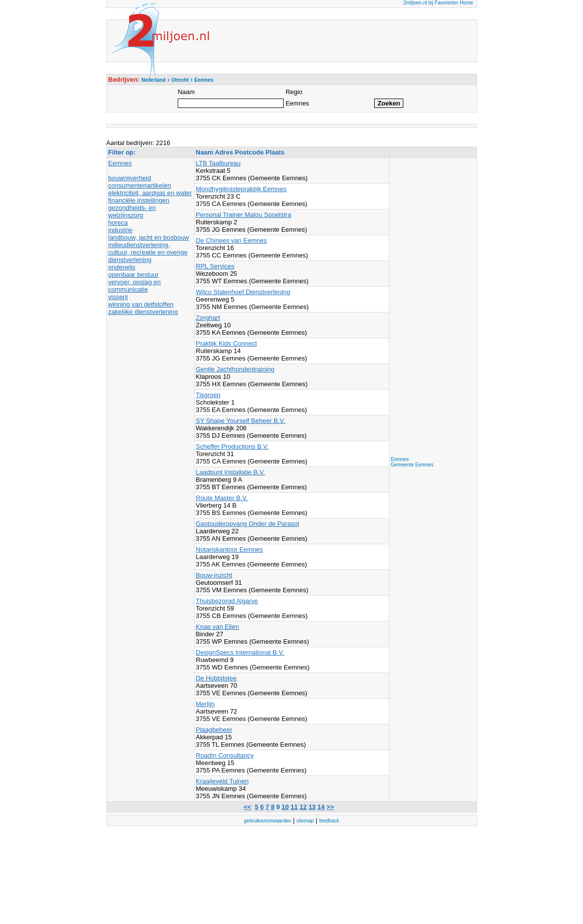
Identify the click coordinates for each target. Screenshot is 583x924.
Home (466, 3)
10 (285, 807)
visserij (118, 297)
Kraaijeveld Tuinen (222, 781)
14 (321, 807)
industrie (121, 230)
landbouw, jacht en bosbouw (149, 237)
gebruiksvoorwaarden (268, 821)
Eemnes (120, 163)
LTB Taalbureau (219, 163)
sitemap (305, 821)
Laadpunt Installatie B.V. (231, 472)
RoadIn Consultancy (225, 755)
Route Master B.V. (222, 498)
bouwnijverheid (130, 178)
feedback (329, 821)
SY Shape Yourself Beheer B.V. (241, 421)
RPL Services (215, 266)
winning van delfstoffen (141, 304)
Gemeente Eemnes (412, 465)
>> (330, 807)
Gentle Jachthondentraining (235, 369)
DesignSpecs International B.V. (240, 652)
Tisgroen (208, 395)
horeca (118, 223)
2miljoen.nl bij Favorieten (431, 3)
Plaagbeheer (214, 730)
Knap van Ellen (218, 627)
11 (294, 807)
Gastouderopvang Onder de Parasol (248, 524)
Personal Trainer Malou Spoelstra (244, 215)
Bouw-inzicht (214, 575)
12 (303, 807)
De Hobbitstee (216, 678)
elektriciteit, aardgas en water (150, 193)
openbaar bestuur (134, 275)
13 (312, 807)
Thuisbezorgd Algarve (227, 601)
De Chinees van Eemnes (232, 240)
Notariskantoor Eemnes (230, 549)
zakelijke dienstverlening (143, 312)
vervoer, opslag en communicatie (135, 286)
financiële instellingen (139, 200)
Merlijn (205, 704)
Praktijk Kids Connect (227, 343)
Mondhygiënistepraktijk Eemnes (242, 189)
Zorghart (208, 318)
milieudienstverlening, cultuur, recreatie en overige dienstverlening (148, 252)
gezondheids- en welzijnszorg (132, 211)
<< (247, 807)
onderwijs (122, 267)
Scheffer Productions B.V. (232, 446)
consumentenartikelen (140, 185)
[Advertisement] (431, 308)
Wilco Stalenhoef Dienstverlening (243, 292)
